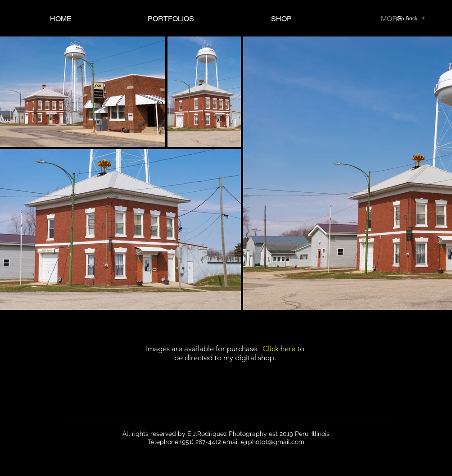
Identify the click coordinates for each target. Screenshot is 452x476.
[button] (171, 19)
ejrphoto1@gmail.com (273, 442)
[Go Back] (411, 18)
